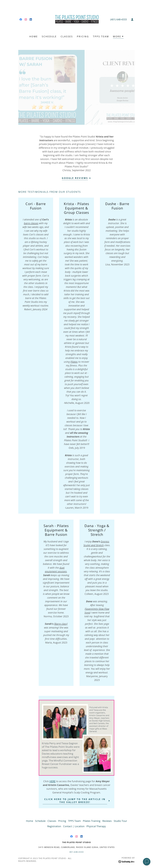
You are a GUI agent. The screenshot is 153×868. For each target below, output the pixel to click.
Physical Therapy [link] (96, 826)
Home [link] (34, 36)
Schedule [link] (49, 36)
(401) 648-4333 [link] (118, 19)
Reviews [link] (107, 821)
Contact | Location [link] (74, 826)
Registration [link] (54, 826)
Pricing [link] (83, 36)
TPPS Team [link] (101, 36)
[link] (21, 19)
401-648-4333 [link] (77, 852)
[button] (132, 19)
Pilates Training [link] (92, 821)
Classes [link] (67, 36)
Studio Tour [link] (120, 821)
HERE (52, 781)
